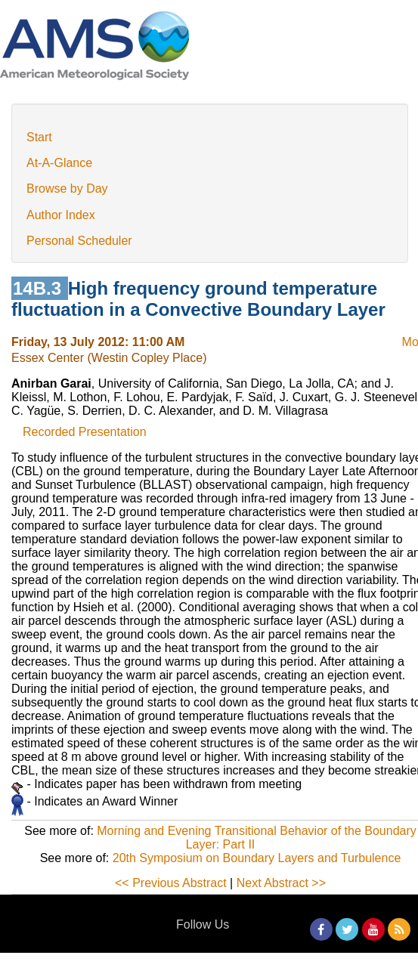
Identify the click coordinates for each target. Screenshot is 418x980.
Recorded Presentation (85, 432)
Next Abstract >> (281, 883)
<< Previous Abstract (171, 883)
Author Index (61, 215)
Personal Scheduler (79, 241)
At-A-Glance (59, 163)
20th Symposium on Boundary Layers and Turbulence (257, 858)
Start (39, 137)
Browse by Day (67, 189)
